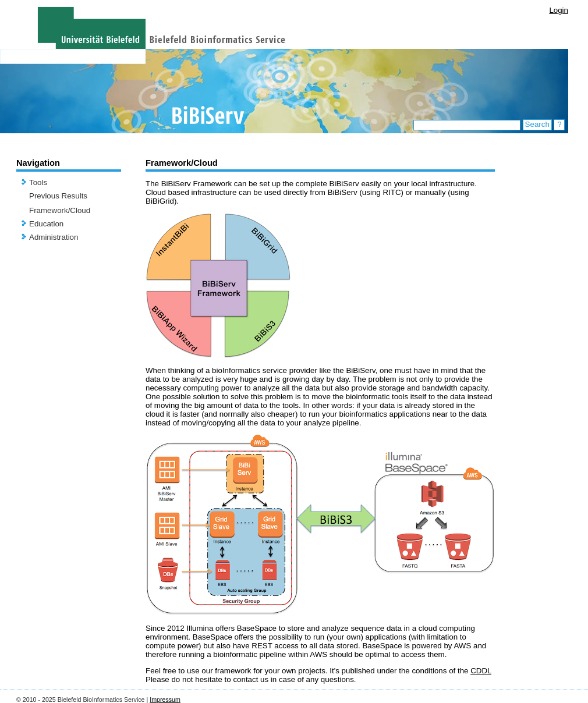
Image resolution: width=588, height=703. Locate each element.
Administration (54, 237)
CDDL (481, 671)
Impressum (165, 700)
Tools (38, 182)
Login (559, 10)
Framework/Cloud (60, 210)
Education (46, 224)
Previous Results (58, 196)
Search (537, 124)
